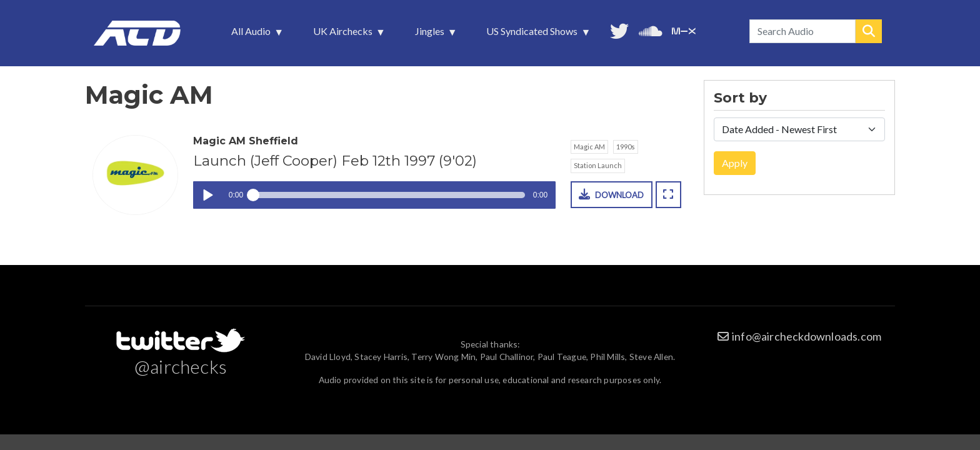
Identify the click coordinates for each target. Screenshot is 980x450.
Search (869, 31)
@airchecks (181, 366)
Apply (735, 163)
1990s (626, 147)
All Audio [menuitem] (252, 34)
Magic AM (589, 147)
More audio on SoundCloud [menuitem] (651, 30)
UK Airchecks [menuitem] (344, 34)
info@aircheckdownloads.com (807, 336)
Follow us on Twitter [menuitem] (619, 30)
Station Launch (598, 165)
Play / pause (207, 195)
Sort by (740, 98)
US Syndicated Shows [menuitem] (533, 34)
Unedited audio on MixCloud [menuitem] (684, 30)
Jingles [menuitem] (431, 34)
